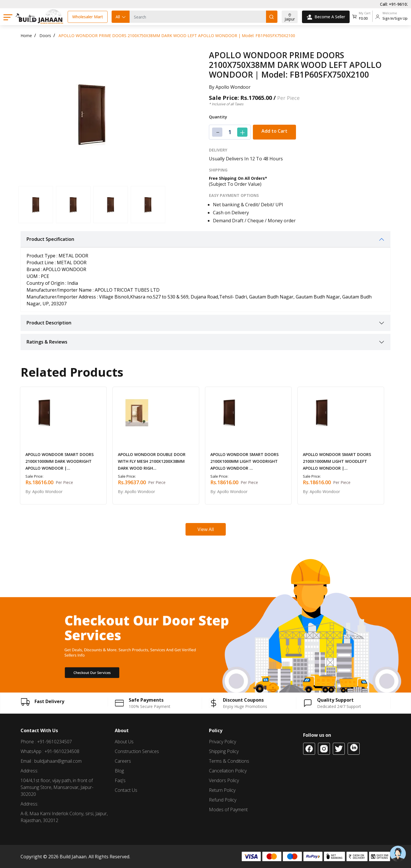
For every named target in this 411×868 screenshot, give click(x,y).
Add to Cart (274, 131)
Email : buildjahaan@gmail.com (51, 761)
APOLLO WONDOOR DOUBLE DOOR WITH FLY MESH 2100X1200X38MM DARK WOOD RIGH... (152, 461)
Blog (119, 771)
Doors (45, 36)
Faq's (120, 780)
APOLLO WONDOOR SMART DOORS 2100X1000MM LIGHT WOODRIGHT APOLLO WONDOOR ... (244, 461)
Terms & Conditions (229, 761)
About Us (124, 742)
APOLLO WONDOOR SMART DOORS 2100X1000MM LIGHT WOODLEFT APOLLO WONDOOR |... (337, 461)
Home (26, 36)
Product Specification (50, 239)
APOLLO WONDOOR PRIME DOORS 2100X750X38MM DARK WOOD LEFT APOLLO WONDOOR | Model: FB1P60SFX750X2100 (177, 36)
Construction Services (137, 751)
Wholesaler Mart (88, 17)
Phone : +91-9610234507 (46, 742)
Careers (123, 761)
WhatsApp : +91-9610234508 (50, 751)
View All (206, 529)
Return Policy (222, 790)
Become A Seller (326, 17)
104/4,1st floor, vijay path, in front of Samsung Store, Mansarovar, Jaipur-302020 (57, 787)
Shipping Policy (224, 751)
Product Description (49, 323)
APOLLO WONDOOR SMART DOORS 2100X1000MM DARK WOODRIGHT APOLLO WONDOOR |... (60, 461)
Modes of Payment (228, 810)
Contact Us (126, 790)
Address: (29, 771)
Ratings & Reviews (47, 342)
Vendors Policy (224, 780)
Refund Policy (223, 800)
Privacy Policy (222, 742)
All (121, 17)
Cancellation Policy (228, 771)
